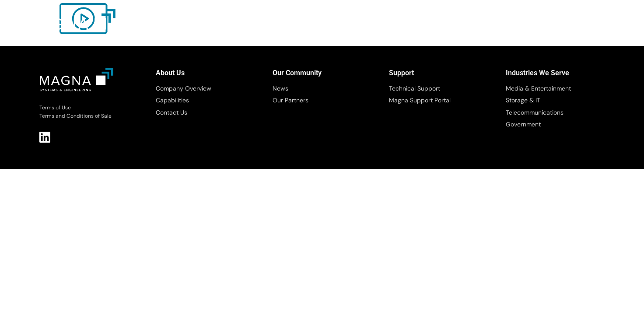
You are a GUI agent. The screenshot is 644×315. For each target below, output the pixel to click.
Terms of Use (55, 108)
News (280, 88)
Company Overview (184, 88)
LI (45, 137)
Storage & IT (523, 100)
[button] (615, 25)
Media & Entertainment (538, 88)
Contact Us (171, 112)
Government (523, 124)
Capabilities (172, 100)
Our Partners (290, 100)
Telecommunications (535, 112)
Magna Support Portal (420, 100)
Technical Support (415, 88)
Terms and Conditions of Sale (75, 116)
